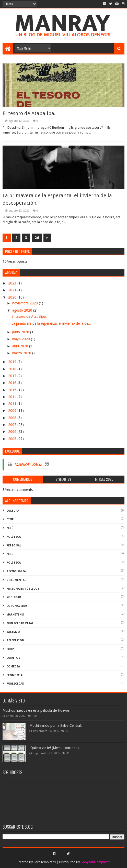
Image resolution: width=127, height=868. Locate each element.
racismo (13, 632)
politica (14, 563)
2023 (13, 283)
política (14, 537)
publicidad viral (20, 623)
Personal (14, 546)
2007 (13, 425)
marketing (15, 615)
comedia (13, 667)
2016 (13, 383)
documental (16, 580)
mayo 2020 (22, 339)
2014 (13, 397)
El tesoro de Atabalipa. (29, 113)
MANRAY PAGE (28, 464)
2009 (13, 411)
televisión (15, 640)
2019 (13, 362)
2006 (13, 432)
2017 (13, 376)
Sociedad (14, 597)
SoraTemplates (45, 862)
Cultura (13, 511)
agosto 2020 (23, 310)
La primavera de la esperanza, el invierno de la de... (51, 323)
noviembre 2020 (26, 303)
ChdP (10, 649)
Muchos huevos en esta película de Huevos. (37, 710)
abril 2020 (21, 346)
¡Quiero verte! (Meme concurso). (55, 748)
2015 (13, 390)
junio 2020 (21, 332)
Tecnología (16, 571)
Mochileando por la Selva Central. (56, 726)
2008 (13, 418)
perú (10, 528)
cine (10, 519)
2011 (13, 404)
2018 (13, 369)
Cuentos (13, 658)
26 (37, 238)
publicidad (15, 684)
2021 (13, 290)
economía (14, 675)
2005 (13, 439)
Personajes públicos (23, 589)
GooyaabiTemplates (95, 862)
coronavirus (17, 606)
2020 (13, 297)
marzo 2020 (22, 353)
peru (10, 554)
